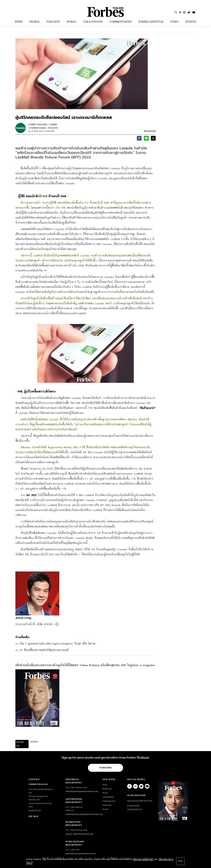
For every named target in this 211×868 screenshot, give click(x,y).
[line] (146, 139)
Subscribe (106, 768)
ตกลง (181, 861)
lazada (34, 742)
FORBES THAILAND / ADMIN (43, 125)
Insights (53, 128)
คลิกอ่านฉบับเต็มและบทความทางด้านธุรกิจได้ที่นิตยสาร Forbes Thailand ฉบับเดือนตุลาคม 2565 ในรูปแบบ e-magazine (85, 665)
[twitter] (153, 139)
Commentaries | (38, 128)
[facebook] (139, 139)
